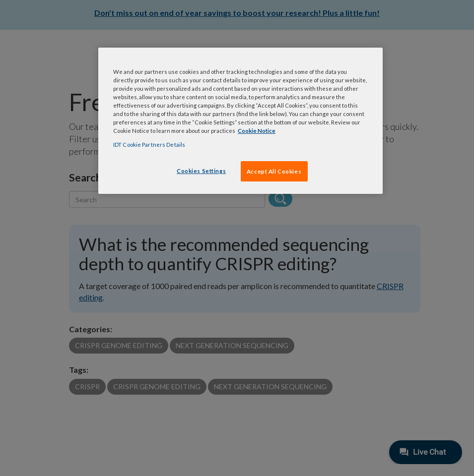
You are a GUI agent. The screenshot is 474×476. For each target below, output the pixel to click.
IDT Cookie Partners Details (149, 145)
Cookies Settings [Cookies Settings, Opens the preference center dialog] (201, 171)
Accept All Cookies (274, 171)
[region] (240, 121)
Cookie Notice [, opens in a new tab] (257, 131)
